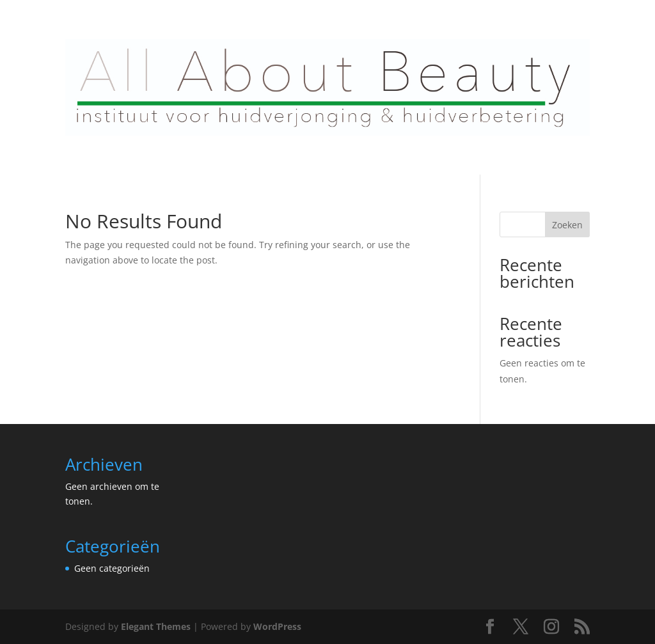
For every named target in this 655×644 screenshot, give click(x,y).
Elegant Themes (156, 626)
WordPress (277, 626)
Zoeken (567, 225)
